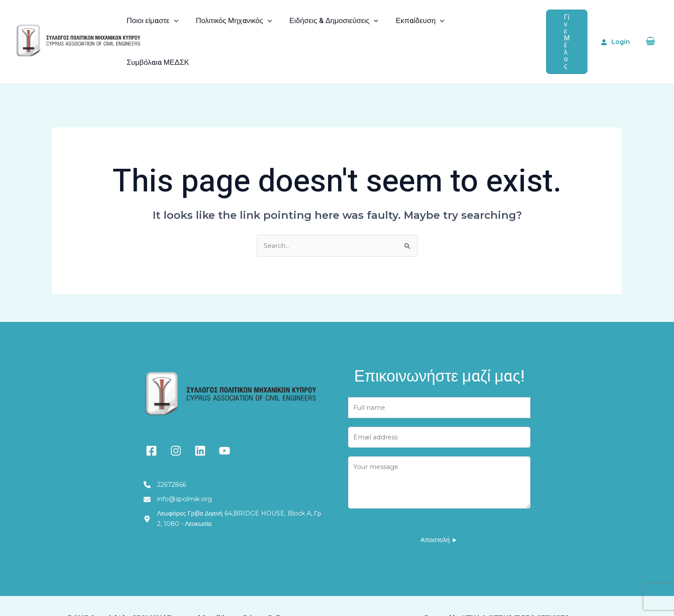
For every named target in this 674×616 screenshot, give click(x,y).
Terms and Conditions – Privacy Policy (228, 594)
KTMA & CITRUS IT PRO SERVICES (516, 594)
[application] (175, 28)
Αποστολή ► (439, 516)
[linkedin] (200, 423)
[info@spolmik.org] (181, 474)
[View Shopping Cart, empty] (650, 28)
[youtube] (225, 423)
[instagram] (176, 423)
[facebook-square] (151, 423)
